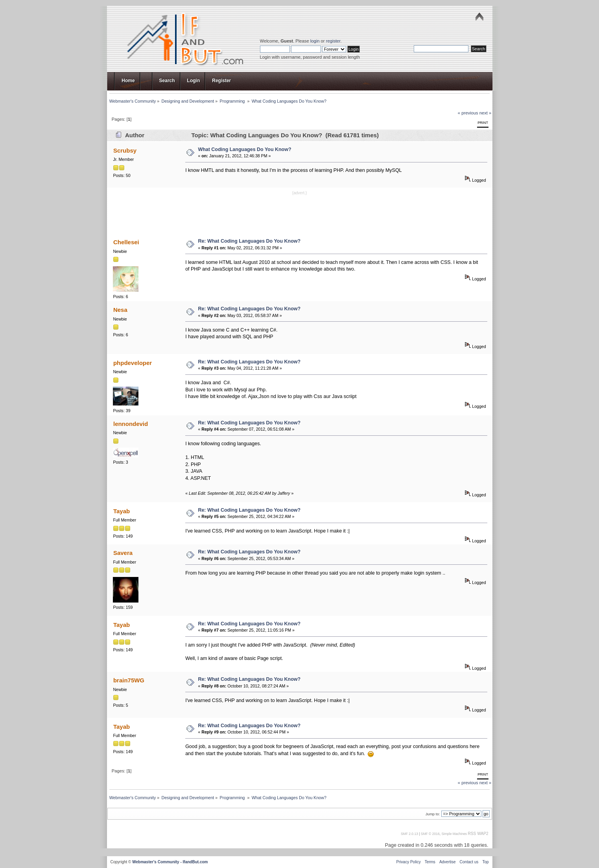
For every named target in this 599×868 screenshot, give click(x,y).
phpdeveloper (133, 363)
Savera (123, 553)
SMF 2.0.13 (409, 834)
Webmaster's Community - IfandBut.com (170, 862)
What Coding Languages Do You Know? (244, 149)
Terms (430, 862)
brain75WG (129, 680)
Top (485, 862)
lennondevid (131, 424)
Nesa (120, 310)
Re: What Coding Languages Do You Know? (249, 241)
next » (486, 113)
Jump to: (433, 814)
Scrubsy (125, 150)
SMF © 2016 (430, 834)
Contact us (469, 862)
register (333, 41)
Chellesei (126, 242)
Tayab (122, 511)
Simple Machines (454, 834)
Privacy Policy (408, 862)
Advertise (448, 862)
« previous (468, 113)
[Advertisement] (300, 214)
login (315, 41)
